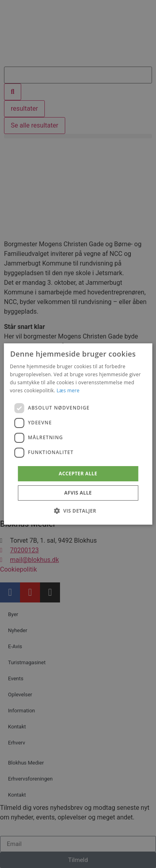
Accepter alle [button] (78, 474)
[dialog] (78, 434)
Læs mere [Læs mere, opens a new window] (68, 390)
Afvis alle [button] (78, 493)
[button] (78, 511)
